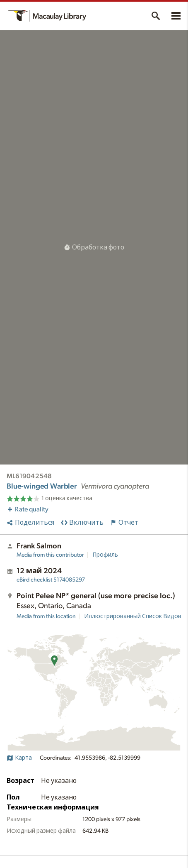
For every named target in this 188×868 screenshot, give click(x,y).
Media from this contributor (50, 555)
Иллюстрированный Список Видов (133, 616)
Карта (19, 758)
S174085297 (51, 580)
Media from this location (46, 616)
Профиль (105, 555)
